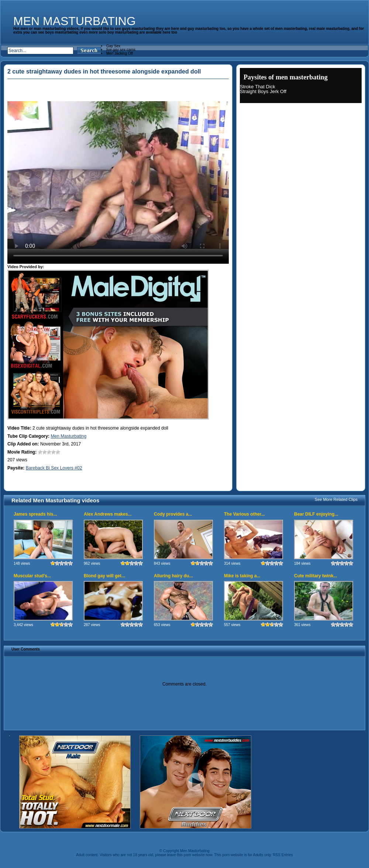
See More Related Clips (336, 499)
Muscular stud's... (32, 576)
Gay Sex (113, 46)
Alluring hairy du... (173, 576)
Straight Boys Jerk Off (263, 91)
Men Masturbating (75, 21)
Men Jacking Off (120, 53)
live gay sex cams (121, 50)
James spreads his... (35, 514)
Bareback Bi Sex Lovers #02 (54, 468)
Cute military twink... (316, 576)
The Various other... (244, 514)
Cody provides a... (173, 514)
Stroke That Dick (258, 87)
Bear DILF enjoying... (316, 514)
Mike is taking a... (242, 576)
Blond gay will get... (104, 576)
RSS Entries (283, 855)
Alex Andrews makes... (108, 514)
